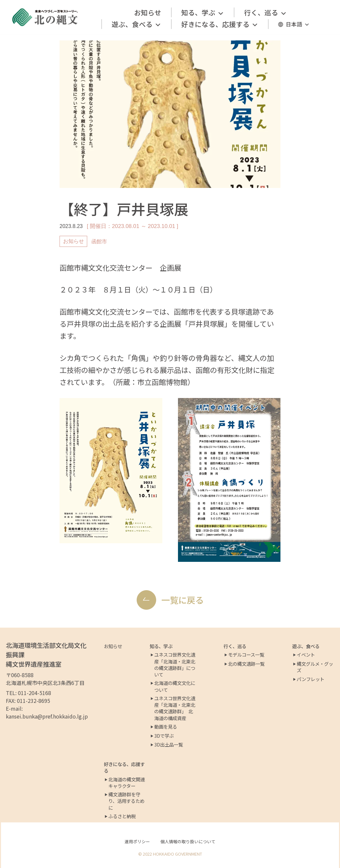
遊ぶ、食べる (136, 24)
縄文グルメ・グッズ (315, 667)
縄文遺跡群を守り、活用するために (126, 801)
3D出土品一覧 (169, 745)
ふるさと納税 (122, 816)
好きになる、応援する (220, 24)
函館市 (99, 242)
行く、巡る (265, 12)
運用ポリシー (137, 841)
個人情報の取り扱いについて (188, 841)
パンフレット (311, 679)
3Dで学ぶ (164, 736)
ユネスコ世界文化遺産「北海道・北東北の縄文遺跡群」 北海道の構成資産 (175, 708)
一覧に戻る (183, 600)
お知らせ (148, 12)
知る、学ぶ (203, 12)
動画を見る (166, 727)
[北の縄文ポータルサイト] (45, 17)
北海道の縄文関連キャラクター (127, 783)
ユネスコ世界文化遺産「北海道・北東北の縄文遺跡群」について (175, 664)
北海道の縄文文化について (175, 686)
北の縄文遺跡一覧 (246, 664)
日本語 (298, 24)
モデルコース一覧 (246, 655)
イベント (306, 655)
